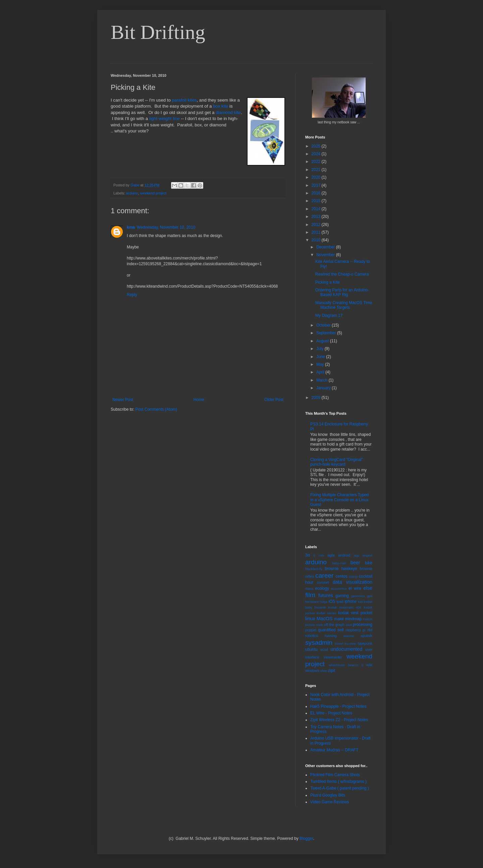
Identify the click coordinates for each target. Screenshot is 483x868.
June (321, 357)
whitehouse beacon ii (346, 665)
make (339, 619)
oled (349, 625)
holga (324, 602)
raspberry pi (355, 630)
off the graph (334, 625)
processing (363, 625)
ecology (322, 588)
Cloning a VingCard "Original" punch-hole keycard (337, 462)
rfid (370, 630)
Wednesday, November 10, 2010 (166, 227)
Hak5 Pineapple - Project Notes (338, 706)
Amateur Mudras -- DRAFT (334, 750)
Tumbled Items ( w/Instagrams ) (338, 782)
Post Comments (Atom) (156, 409)
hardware (312, 602)
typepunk (365, 643)
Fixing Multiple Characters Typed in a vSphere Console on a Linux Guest (340, 500)
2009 (317, 398)
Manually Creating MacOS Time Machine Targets (344, 305)
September (327, 333)
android (344, 555)
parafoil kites (184, 100)
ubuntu (311, 649)
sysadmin (319, 643)
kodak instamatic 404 (345, 607)
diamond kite (228, 112)
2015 (317, 201)
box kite (221, 106)
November (326, 255)
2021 (317, 170)
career (324, 575)
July (320, 349)
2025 (317, 146)
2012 (317, 225)
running (331, 636)
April (321, 372)
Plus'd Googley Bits (328, 795)
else (368, 588)
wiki (369, 665)
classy (353, 576)
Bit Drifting (158, 32)
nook (319, 625)
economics (339, 589)
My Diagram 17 (329, 315)
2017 (317, 185)
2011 (317, 232)
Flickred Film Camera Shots (335, 775)
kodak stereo (326, 613)
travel (339, 644)
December (326, 247)
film (310, 595)
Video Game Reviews (330, 802)
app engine (363, 555)
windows (312, 671)
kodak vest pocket (355, 613)
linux (310, 619)
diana (309, 589)
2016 (317, 193)
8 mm (319, 555)
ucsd (324, 649)
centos (342, 576)
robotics (312, 636)
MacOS (325, 619)
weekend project (153, 193)
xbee (324, 671)
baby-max (339, 563)
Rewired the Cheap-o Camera (342, 274)
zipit (332, 671)
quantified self (331, 630)
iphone (351, 601)
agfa (331, 555)
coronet (323, 582)
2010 (317, 240)
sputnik (367, 636)
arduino (132, 193)
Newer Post (123, 400)
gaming (342, 596)
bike (369, 563)
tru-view (350, 644)
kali (360, 602)
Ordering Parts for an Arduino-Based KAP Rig (342, 292)
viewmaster (333, 657)
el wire (355, 588)
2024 (317, 154)
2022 (317, 162)
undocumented (346, 649)
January (324, 388)
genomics (358, 596)
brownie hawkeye (341, 569)
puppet (311, 630)
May (321, 364)
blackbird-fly (314, 569)
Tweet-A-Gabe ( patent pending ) (340, 788)
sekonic (349, 636)
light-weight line (165, 119)
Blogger (306, 838)
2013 (317, 217)
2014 (317, 209)
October (324, 325)
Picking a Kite (328, 282)
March (323, 380)
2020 (317, 177)
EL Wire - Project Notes (331, 713)
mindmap (353, 619)
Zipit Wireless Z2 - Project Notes (339, 720)
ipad (340, 601)
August (323, 341)
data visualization (353, 582)
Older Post (274, 400)
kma (131, 227)
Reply (132, 295)
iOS (332, 601)
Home (199, 400)
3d (307, 555)
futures (326, 595)
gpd (370, 596)
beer (355, 563)
